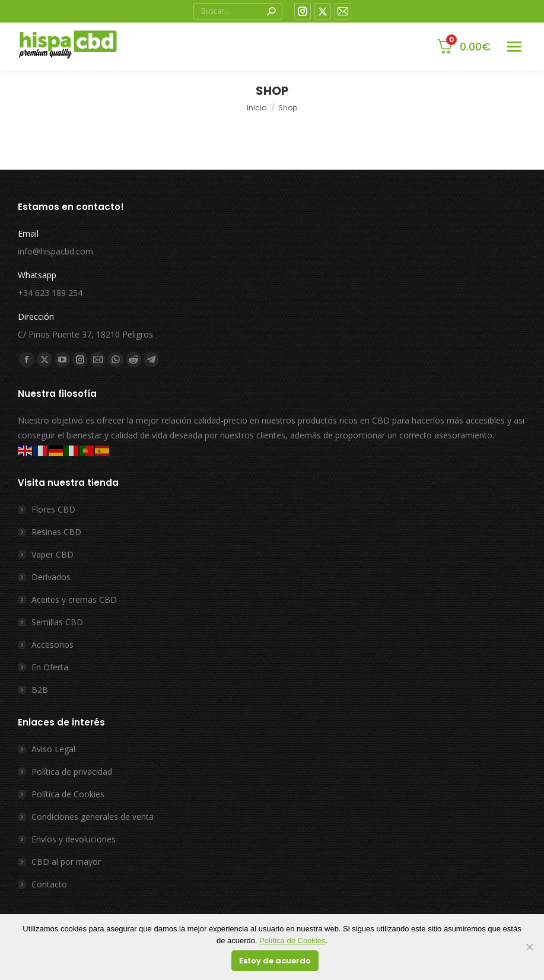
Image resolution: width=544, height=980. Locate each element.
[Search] (238, 11)
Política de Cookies (68, 794)
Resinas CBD (56, 532)
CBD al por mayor (66, 862)
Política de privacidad (72, 771)
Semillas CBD (57, 622)
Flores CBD (53, 509)
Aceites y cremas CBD (74, 599)
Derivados (51, 577)
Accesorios (53, 645)
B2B (40, 690)
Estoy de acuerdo (275, 961)
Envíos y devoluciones (74, 839)
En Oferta (50, 667)
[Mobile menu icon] (514, 47)
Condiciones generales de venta (93, 817)
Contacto (49, 884)
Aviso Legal (53, 749)
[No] (529, 947)
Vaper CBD (53, 554)
